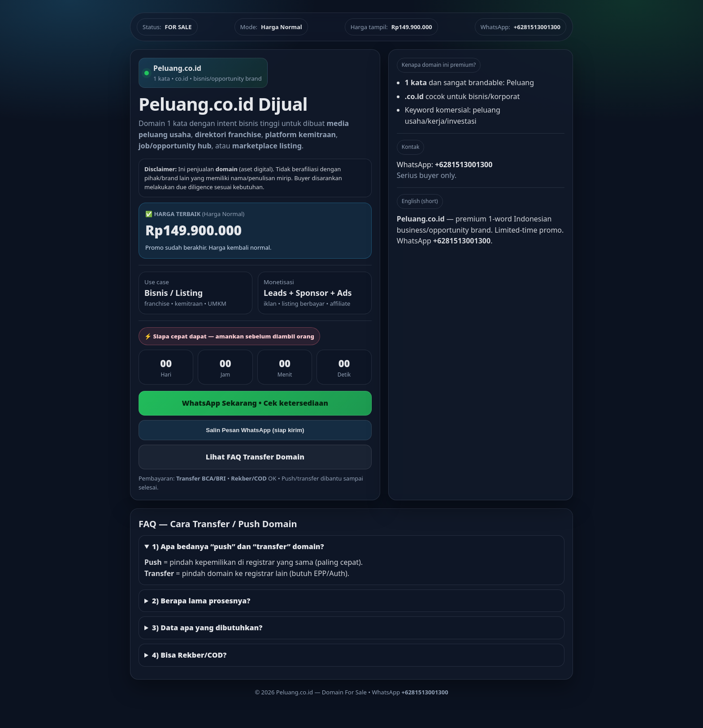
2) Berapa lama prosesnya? (201, 601)
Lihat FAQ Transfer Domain (255, 457)
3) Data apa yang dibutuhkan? (207, 628)
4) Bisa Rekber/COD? (189, 655)
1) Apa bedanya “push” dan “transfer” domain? (238, 546)
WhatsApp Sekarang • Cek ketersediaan (255, 403)
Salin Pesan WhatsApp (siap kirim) (255, 430)
